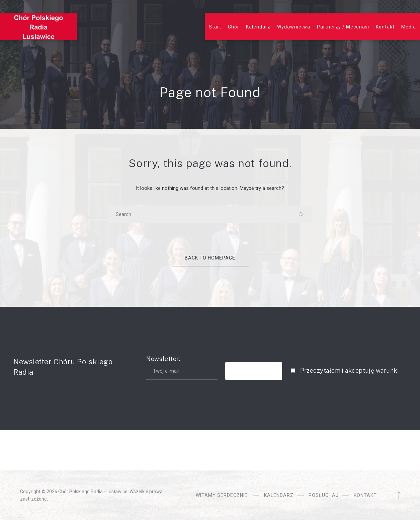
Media (409, 27)
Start (215, 27)
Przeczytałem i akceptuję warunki (350, 370)
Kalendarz (258, 27)
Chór (234, 27)
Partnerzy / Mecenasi (343, 27)
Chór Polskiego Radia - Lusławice (93, 492)
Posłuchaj (324, 495)
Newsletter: (182, 367)
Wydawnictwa (294, 27)
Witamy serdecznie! (222, 495)
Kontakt (385, 27)
